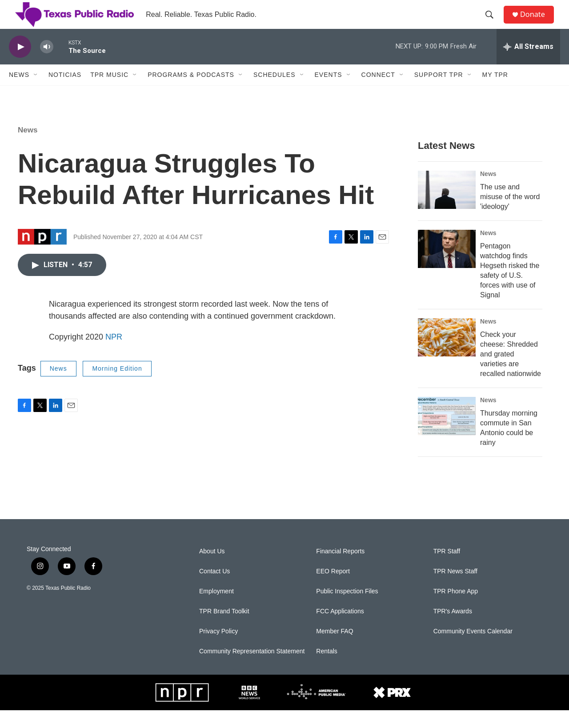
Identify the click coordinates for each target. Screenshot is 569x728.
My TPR (495, 92)
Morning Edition (117, 386)
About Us (212, 569)
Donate (537, 23)
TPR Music (109, 92)
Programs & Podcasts (191, 92)
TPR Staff (447, 569)
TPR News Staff (455, 589)
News (19, 92)
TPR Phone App (456, 609)
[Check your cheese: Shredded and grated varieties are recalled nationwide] (447, 355)
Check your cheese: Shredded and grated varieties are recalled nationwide (511, 372)
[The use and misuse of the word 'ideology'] (447, 208)
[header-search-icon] (493, 24)
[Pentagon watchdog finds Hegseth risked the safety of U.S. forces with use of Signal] (447, 267)
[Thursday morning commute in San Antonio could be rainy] (447, 434)
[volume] (47, 65)
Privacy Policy (218, 649)
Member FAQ (335, 649)
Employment (216, 609)
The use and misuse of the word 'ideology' (510, 214)
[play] (20, 65)
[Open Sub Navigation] (36, 92)
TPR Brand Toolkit (224, 629)
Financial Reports (340, 569)
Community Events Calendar (473, 649)
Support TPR (439, 92)
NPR (114, 355)
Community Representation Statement (252, 669)
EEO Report (333, 589)
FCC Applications (340, 629)
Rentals (327, 669)
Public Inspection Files (347, 609)
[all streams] (528, 64)
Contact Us (214, 589)
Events (329, 92)
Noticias (65, 92)
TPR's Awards (453, 629)
